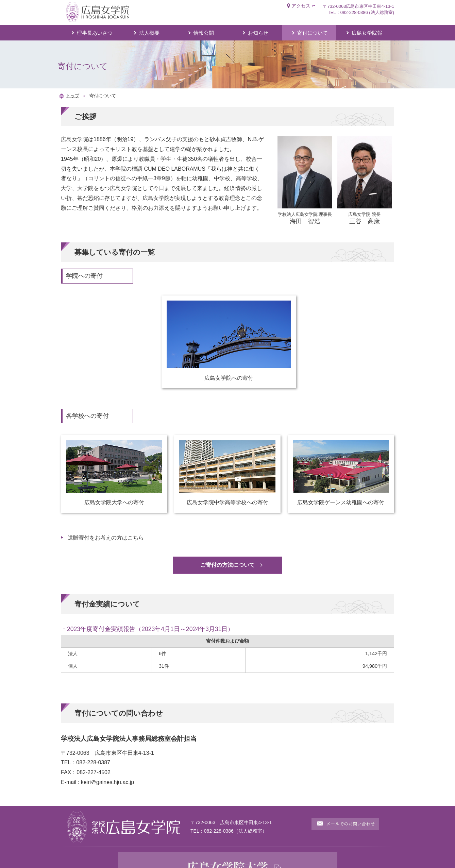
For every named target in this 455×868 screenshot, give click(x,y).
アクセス (301, 6)
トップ (73, 96)
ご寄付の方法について (227, 565)
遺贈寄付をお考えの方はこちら (106, 538)
